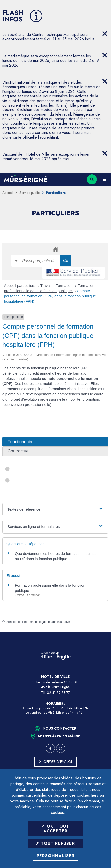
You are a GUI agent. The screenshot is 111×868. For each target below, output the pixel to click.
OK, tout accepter (55, 829)
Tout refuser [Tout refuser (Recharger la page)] (55, 843)
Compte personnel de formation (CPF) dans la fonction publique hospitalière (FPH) (50, 296)
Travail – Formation (57, 286)
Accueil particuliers (20, 286)
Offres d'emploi (58, 762)
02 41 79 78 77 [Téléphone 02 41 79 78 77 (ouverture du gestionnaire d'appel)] (58, 693)
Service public (30, 193)
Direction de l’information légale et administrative (38, 622)
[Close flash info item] (105, 34)
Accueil (8, 193)
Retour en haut (103, 632)
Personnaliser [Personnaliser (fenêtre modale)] (56, 856)
